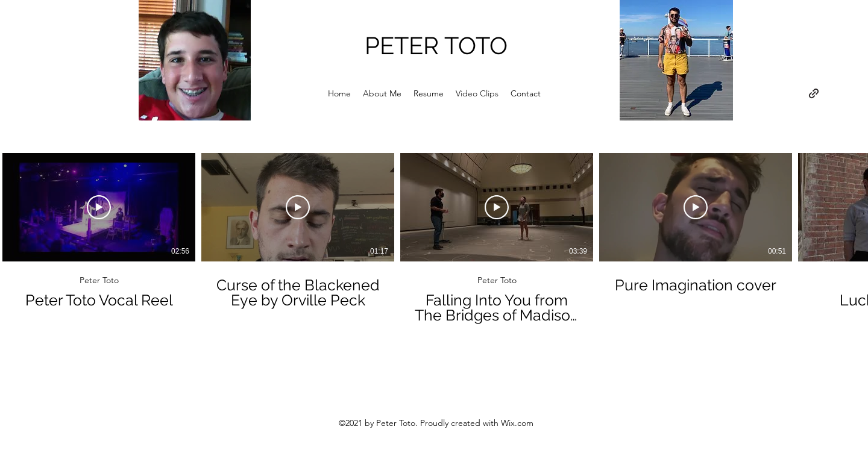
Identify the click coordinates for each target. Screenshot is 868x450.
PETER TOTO (436, 45)
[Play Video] (99, 207)
